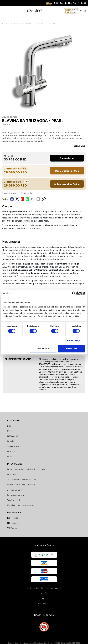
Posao (10, 457)
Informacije (15, 464)
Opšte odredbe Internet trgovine (21, 480)
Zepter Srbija (13, 446)
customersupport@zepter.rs (32, 643)
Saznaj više (79, 146)
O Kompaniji (13, 436)
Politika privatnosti (15, 495)
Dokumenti (12, 475)
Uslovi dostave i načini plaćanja (21, 485)
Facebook (15, 518)
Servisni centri (14, 500)
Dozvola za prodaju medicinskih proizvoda (26, 469)
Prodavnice (12, 452)
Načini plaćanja (44, 546)
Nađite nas (14, 513)
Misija (10, 431)
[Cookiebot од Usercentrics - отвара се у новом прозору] (74, 293)
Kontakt (11, 441)
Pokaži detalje (74, 340)
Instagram (15, 523)
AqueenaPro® (12, 24)
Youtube (14, 528)
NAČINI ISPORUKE (44, 615)
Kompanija (14, 421)
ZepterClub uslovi (15, 490)
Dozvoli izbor (43, 349)
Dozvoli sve (72, 349)
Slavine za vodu (25, 24)
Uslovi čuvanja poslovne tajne (20, 505)
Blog (9, 426)
